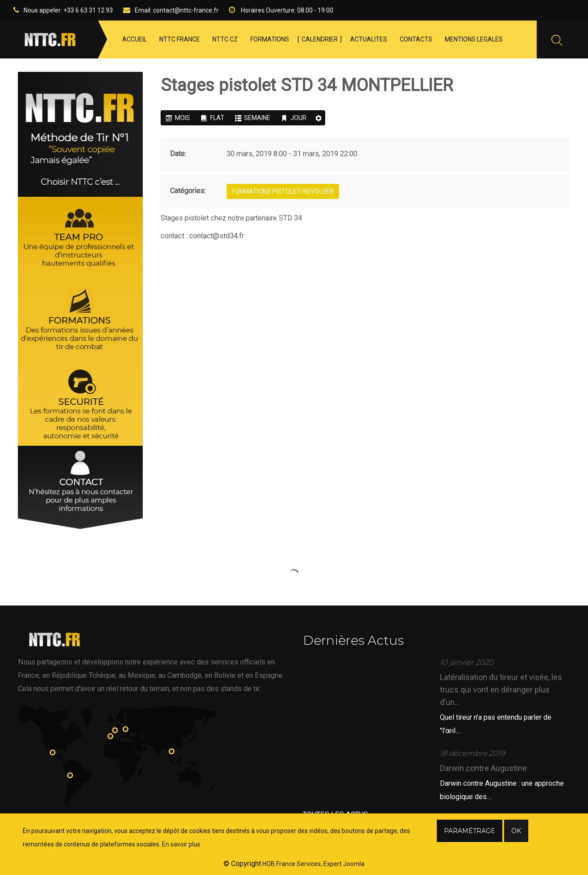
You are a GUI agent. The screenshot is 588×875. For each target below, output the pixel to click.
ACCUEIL (135, 39)
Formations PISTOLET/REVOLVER (283, 191)
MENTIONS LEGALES (474, 39)
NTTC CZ (225, 39)
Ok (516, 831)
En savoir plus (181, 844)
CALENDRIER (320, 39)
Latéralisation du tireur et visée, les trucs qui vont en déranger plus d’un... (501, 690)
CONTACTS (416, 39)
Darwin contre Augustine (483, 768)
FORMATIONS (270, 39)
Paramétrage (470, 831)
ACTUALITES (369, 39)
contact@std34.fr (217, 236)
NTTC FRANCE (180, 39)
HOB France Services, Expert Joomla (313, 864)
